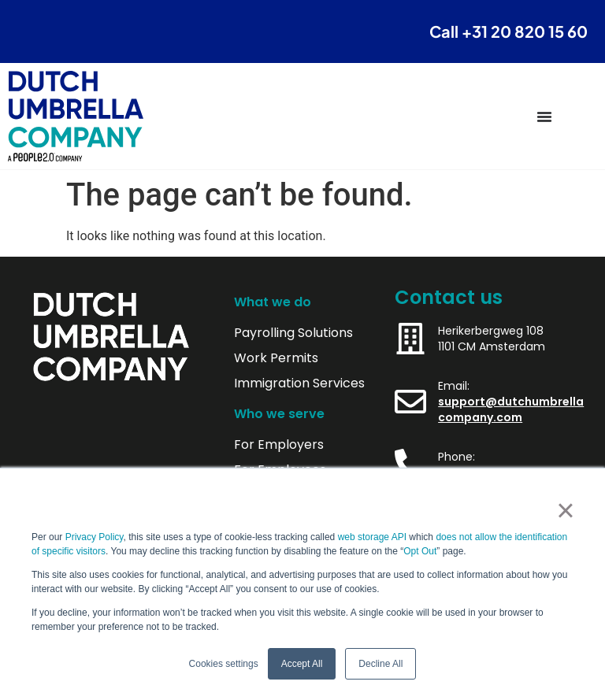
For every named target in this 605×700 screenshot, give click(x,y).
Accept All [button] (302, 664)
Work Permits (276, 358)
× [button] (565, 510)
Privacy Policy (95, 537)
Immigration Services (299, 383)
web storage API (374, 537)
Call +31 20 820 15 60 (508, 31)
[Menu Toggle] (544, 117)
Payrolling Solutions (293, 333)
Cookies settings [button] (224, 664)
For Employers (279, 445)
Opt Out (420, 551)
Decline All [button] (380, 664)
